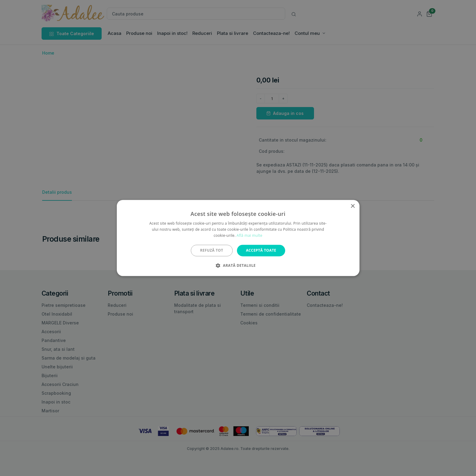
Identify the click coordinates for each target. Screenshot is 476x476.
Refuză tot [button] (212, 250)
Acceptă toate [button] (261, 250)
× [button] (353, 206)
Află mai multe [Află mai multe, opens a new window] (250, 235)
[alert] (238, 238)
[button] (238, 266)
